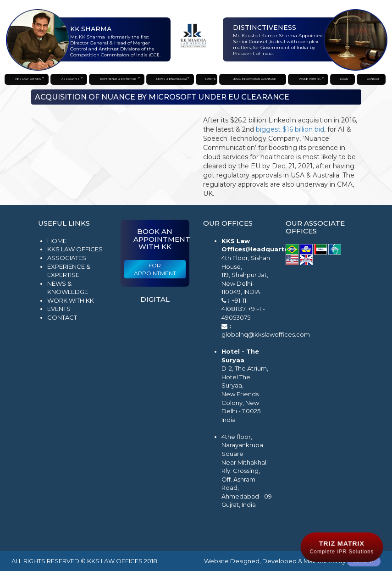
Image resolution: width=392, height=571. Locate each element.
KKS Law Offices (75, 249)
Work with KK (71, 300)
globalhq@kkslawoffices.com (266, 334)
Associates (67, 258)
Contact (62, 317)
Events (59, 309)
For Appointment (155, 269)
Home (57, 241)
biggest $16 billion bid (290, 129)
